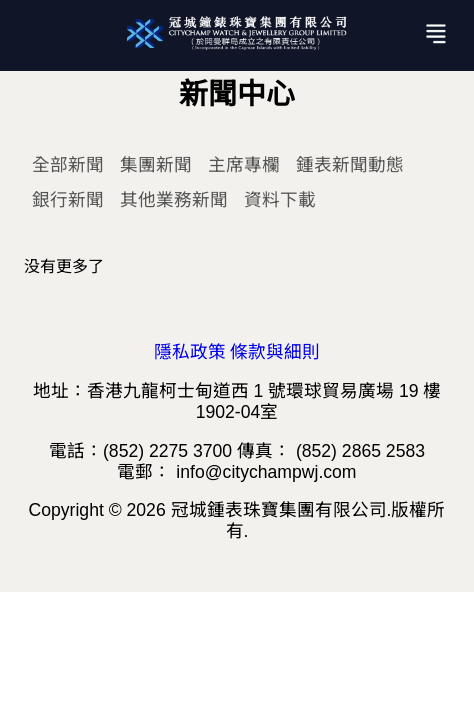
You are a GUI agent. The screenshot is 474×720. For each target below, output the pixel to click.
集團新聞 (156, 165)
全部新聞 (68, 165)
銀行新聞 (68, 200)
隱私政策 (190, 352)
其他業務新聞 (174, 200)
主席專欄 (244, 165)
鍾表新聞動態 (350, 165)
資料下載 (280, 200)
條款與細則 (275, 352)
